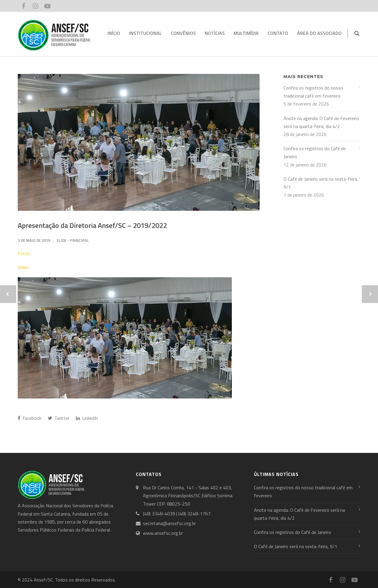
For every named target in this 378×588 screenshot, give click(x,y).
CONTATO (278, 33)
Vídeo (23, 267)
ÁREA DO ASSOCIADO (319, 33)
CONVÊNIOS (183, 33)
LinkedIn (87, 418)
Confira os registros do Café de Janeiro (315, 152)
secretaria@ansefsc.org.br (169, 523)
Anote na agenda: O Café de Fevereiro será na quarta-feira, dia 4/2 (321, 122)
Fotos (24, 253)
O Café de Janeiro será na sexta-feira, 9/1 (321, 183)
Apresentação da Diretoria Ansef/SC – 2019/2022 (92, 225)
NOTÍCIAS (215, 33)
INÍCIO (114, 33)
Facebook (30, 418)
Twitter (59, 418)
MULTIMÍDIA (246, 33)
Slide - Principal (73, 240)
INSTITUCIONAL (145, 33)
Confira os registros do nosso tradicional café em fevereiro (313, 92)
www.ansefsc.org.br (163, 533)
